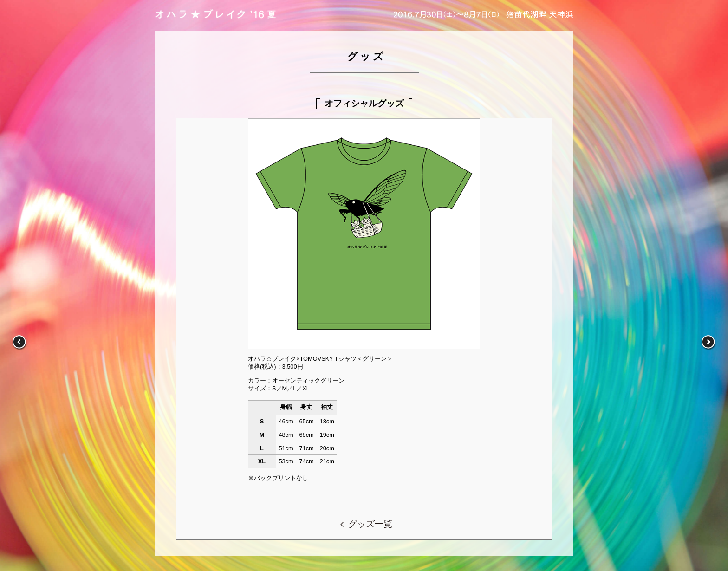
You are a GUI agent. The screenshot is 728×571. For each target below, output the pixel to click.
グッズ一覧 (370, 524)
